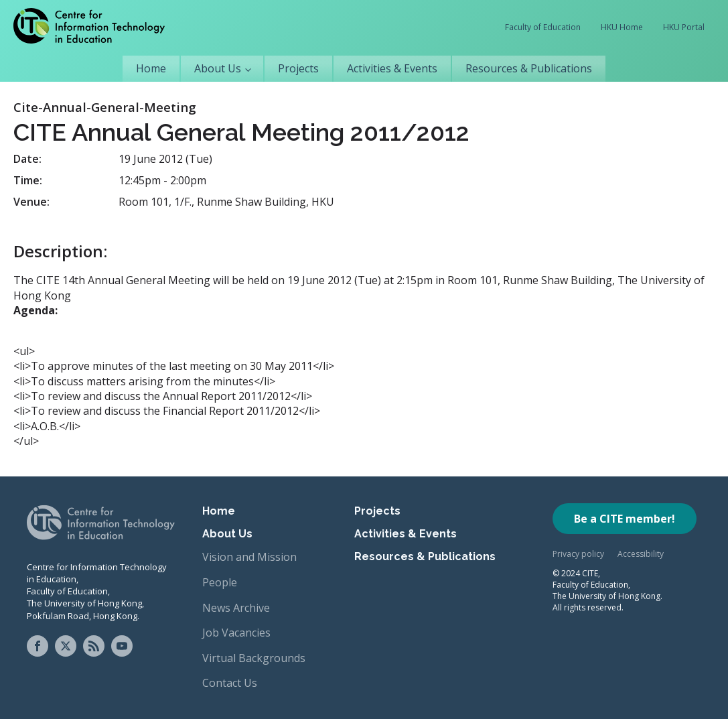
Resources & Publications (529, 68)
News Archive (236, 608)
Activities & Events (392, 68)
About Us (218, 68)
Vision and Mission (249, 557)
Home (151, 68)
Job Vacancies (236, 633)
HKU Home (622, 27)
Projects (298, 68)
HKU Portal (684, 27)
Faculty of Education (543, 27)
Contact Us (230, 683)
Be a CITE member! (625, 519)
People (220, 582)
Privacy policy (578, 554)
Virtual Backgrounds (254, 658)
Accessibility (641, 554)
